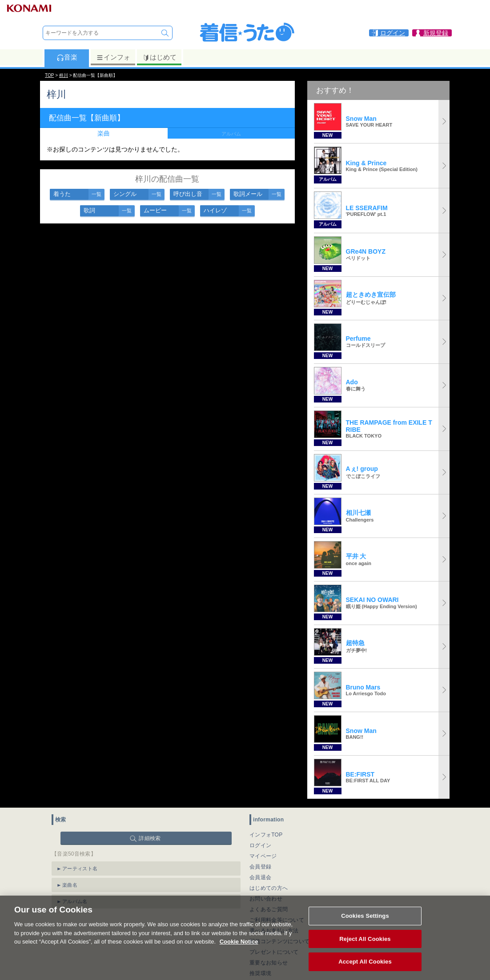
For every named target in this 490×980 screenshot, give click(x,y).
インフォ (113, 57)
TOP (49, 75)
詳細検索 (150, 838)
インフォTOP (266, 835)
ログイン (260, 845)
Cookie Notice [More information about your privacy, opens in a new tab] (239, 949)
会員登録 (260, 867)
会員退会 (260, 877)
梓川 (64, 75)
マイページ (263, 856)
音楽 (67, 57)
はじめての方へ (269, 888)
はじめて (159, 57)
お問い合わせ (266, 899)
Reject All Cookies (365, 946)
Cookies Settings (365, 923)
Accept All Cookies (365, 969)
